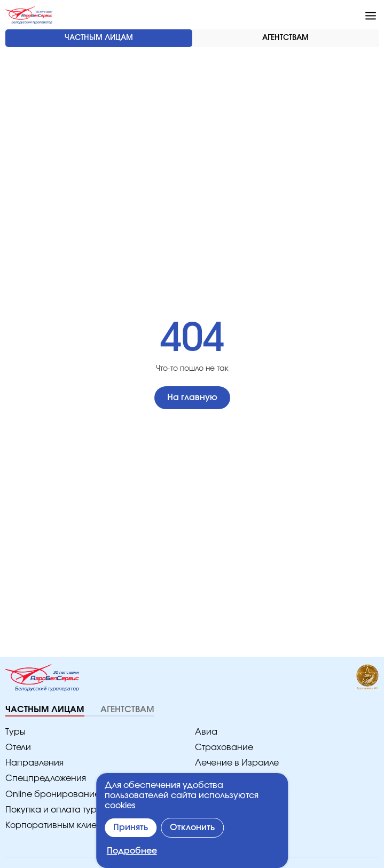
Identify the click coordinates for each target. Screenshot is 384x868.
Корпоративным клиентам (57, 826)
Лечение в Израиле (233, 763)
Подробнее (130, 851)
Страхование (221, 748)
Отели (18, 748)
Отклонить (194, 828)
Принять (131, 828)
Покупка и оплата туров (52, 810)
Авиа (205, 732)
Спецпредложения (42, 779)
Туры (15, 732)
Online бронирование (47, 795)
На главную (192, 398)
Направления (32, 763)
